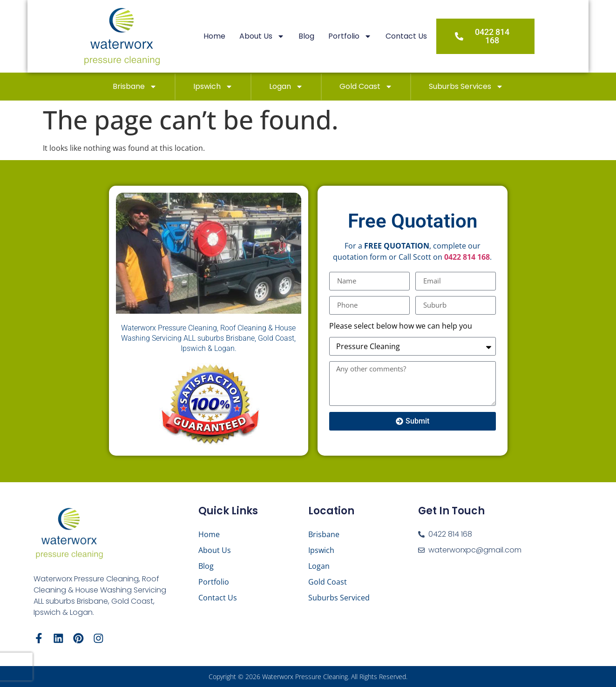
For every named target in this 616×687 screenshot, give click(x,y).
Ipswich (213, 87)
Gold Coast (366, 87)
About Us (276, 36)
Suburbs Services (466, 87)
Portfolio (364, 36)
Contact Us (421, 36)
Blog (321, 36)
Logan (286, 87)
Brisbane (135, 87)
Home (229, 36)
